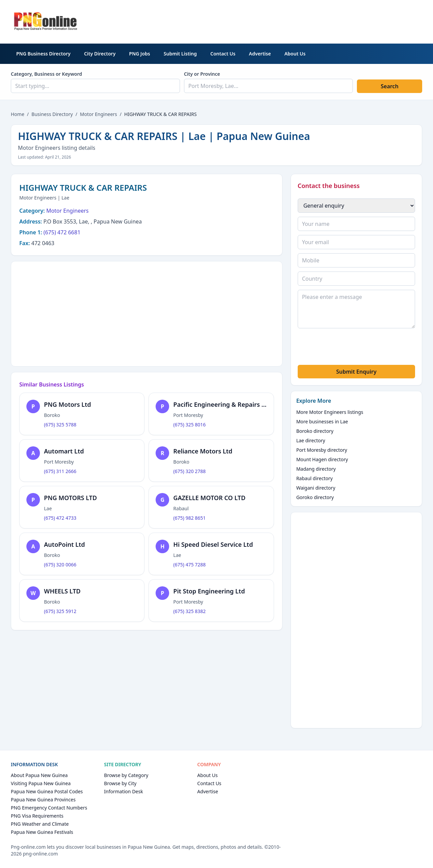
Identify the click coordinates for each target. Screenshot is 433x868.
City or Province (202, 74)
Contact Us (223, 54)
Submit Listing (180, 54)
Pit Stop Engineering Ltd (209, 591)
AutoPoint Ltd (64, 544)
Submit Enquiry (356, 372)
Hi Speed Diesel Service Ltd (213, 544)
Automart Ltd (64, 451)
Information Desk (124, 791)
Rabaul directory (315, 478)
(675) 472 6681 (62, 232)
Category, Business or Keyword (47, 74)
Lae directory (311, 440)
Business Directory (52, 114)
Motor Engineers (98, 114)
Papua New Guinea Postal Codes (47, 791)
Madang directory (316, 469)
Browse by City (120, 783)
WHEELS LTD (62, 591)
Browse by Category (126, 775)
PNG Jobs (140, 54)
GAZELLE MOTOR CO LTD (209, 498)
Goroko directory (315, 497)
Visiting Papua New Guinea (41, 783)
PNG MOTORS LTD (71, 498)
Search (389, 86)
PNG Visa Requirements (37, 816)
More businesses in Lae (322, 421)
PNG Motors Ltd (67, 404)
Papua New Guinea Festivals (42, 832)
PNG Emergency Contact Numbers (49, 808)
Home (18, 114)
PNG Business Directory (43, 54)
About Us (295, 54)
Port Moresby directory (322, 450)
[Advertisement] (299, 21)
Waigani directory (316, 488)
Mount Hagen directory (322, 459)
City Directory (100, 54)
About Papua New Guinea (39, 775)
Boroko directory (315, 431)
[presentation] (349, 348)
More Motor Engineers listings (330, 412)
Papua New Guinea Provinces (43, 800)
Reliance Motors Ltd (203, 451)
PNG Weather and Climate (40, 824)
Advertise (260, 54)
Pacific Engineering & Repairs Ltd (222, 404)
